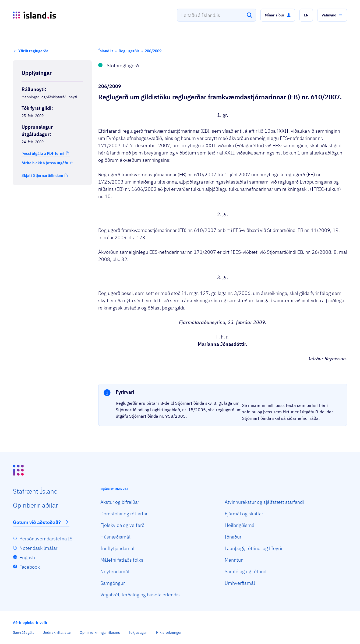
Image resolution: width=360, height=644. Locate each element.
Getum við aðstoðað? (41, 522)
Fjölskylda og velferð (122, 525)
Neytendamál (115, 571)
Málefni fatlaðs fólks (122, 560)
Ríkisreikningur (169, 632)
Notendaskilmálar (38, 548)
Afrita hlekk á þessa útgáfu (47, 163)
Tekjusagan (138, 632)
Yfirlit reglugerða (33, 51)
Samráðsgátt (23, 632)
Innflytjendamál (117, 548)
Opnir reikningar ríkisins (100, 632)
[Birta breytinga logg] (52, 196)
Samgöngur (113, 583)
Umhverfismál (240, 583)
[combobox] (216, 15)
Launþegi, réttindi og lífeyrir (254, 548)
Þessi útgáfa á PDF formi (43, 153)
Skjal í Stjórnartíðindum (42, 175)
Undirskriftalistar (57, 632)
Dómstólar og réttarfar (124, 514)
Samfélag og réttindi (246, 571)
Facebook (30, 567)
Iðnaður (233, 537)
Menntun (234, 560)
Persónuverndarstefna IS (46, 539)
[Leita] (249, 15)
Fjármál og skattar (244, 514)
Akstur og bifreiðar (120, 502)
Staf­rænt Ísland (35, 491)
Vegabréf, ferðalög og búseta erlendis (140, 595)
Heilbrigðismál (240, 525)
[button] (278, 15)
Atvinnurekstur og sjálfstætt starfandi (264, 502)
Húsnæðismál (115, 537)
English (27, 557)
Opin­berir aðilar (36, 505)
